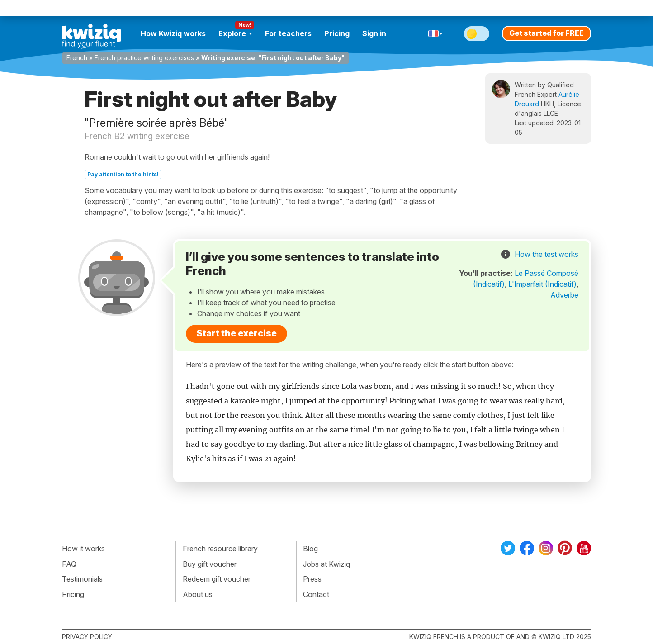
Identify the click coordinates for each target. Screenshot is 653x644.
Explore (235, 33)
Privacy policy (87, 637)
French (77, 58)
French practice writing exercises (144, 58)
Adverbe (564, 295)
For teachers (288, 33)
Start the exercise (237, 333)
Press (312, 579)
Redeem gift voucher (217, 579)
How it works (83, 549)
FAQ (69, 564)
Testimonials (82, 579)
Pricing (337, 33)
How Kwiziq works (173, 33)
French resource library (220, 549)
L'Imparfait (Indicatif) (542, 284)
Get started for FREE (547, 33)
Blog (310, 549)
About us (198, 594)
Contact (316, 594)
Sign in (374, 33)
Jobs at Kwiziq (326, 564)
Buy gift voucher (210, 564)
